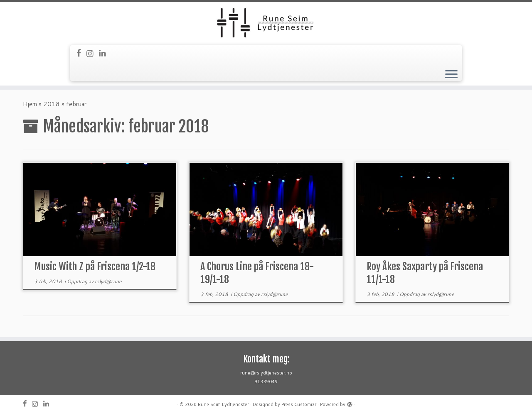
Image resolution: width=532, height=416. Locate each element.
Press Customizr (299, 404)
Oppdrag (78, 281)
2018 (52, 104)
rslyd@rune (108, 281)
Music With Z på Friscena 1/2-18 (95, 267)
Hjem (30, 104)
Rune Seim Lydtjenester (223, 404)
